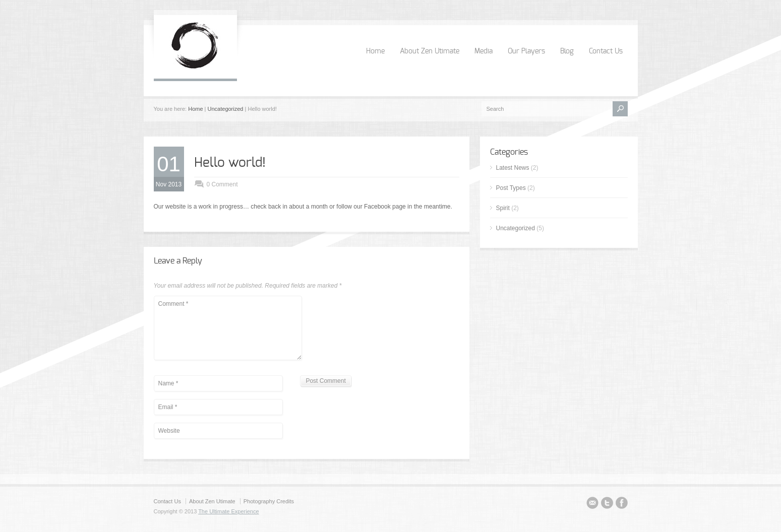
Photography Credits (269, 501)
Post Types (511, 188)
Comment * (228, 328)
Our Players (526, 51)
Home (375, 51)
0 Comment (222, 184)
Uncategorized (226, 109)
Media (484, 51)
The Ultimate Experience (228, 511)
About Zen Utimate (430, 51)
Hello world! (230, 163)
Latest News (513, 168)
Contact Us (606, 51)
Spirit (503, 208)
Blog (567, 51)
